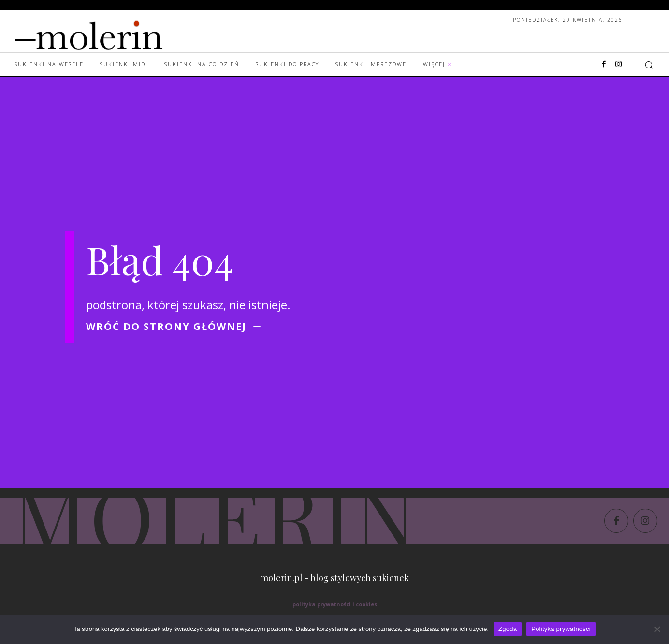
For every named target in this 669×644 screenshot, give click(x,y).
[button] (649, 65)
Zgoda (508, 629)
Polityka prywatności (561, 629)
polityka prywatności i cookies (335, 604)
